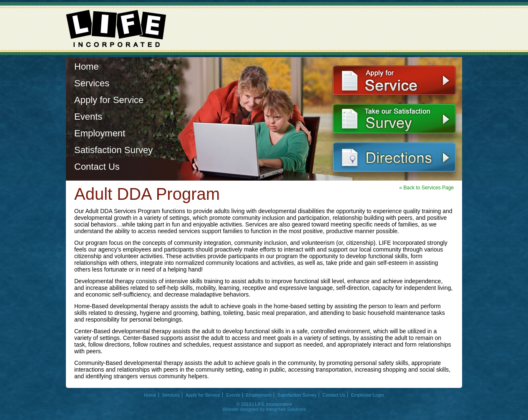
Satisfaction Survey (113, 150)
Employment (100, 133)
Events (88, 117)
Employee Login (368, 395)
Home (87, 67)
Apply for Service (109, 100)
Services (92, 83)
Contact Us (97, 167)
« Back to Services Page (426, 188)
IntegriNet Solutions (286, 409)
